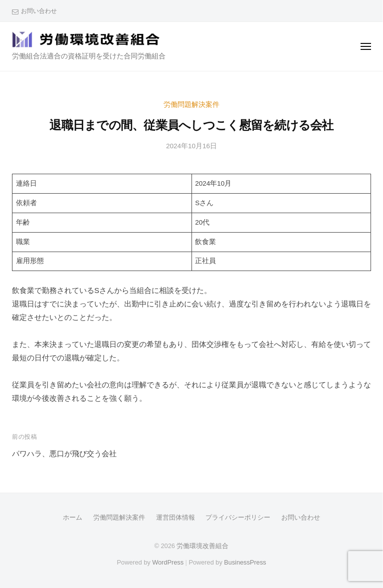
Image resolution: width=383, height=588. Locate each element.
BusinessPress (245, 562)
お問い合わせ (39, 11)
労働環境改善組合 (202, 546)
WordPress (168, 562)
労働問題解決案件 (191, 105)
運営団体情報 (176, 517)
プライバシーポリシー (238, 517)
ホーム (73, 517)
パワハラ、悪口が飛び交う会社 (64, 453)
